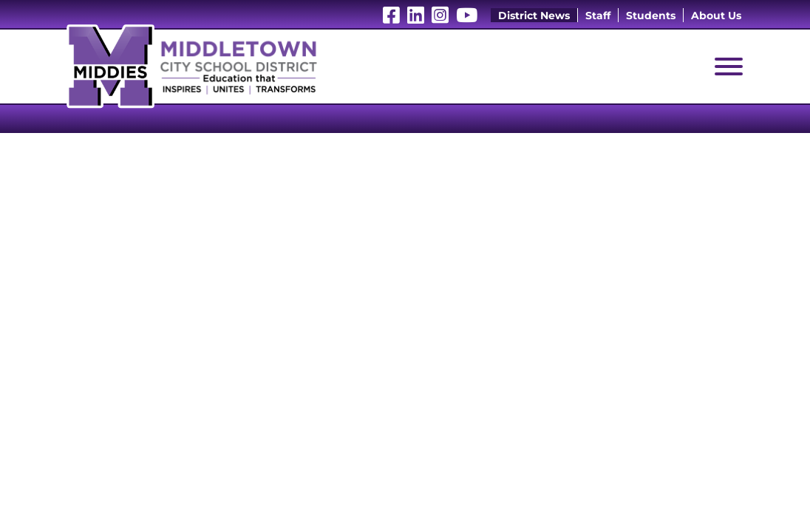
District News (534, 16)
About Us (716, 16)
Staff (598, 16)
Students (651, 16)
